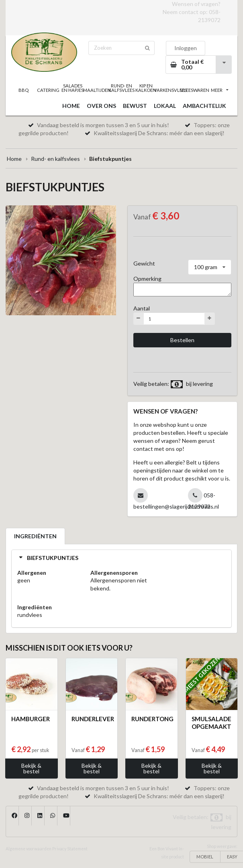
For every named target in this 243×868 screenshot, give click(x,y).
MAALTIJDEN (97, 90)
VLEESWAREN (195, 90)
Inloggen (186, 48)
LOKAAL (165, 106)
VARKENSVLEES (171, 90)
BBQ (23, 90)
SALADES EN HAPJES (72, 88)
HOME (71, 106)
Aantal (142, 308)
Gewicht (144, 263)
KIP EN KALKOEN (146, 88)
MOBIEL (205, 857)
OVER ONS (101, 106)
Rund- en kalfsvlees (55, 159)
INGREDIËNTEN (35, 536)
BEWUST (135, 106)
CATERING (48, 90)
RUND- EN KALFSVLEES (121, 88)
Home (14, 159)
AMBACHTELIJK (204, 106)
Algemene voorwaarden (29, 849)
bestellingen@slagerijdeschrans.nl (176, 506)
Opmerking (147, 279)
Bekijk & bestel (31, 768)
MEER (220, 90)
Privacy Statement (70, 849)
